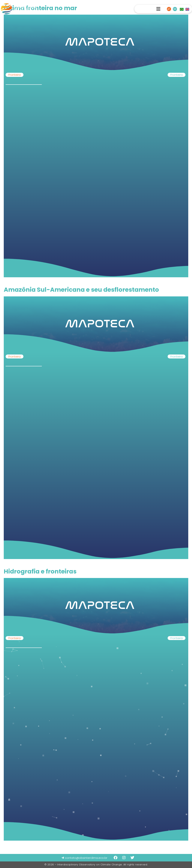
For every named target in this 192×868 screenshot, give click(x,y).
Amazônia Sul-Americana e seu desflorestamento (81, 290)
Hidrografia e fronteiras (40, 571)
